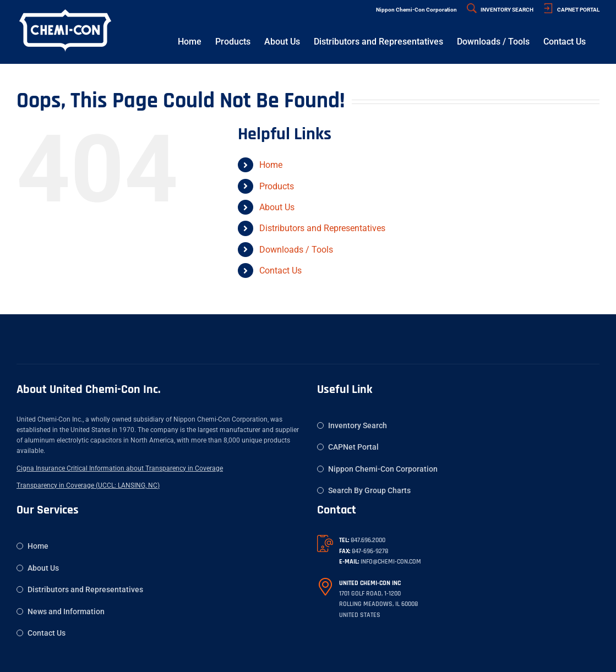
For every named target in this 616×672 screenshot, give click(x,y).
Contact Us (280, 271)
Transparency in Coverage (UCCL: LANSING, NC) (88, 485)
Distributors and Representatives (322, 228)
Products (277, 186)
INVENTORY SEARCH (500, 10)
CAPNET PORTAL (571, 10)
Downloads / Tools (296, 250)
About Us (277, 207)
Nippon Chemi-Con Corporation (416, 10)
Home (271, 165)
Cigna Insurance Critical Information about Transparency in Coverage (120, 468)
